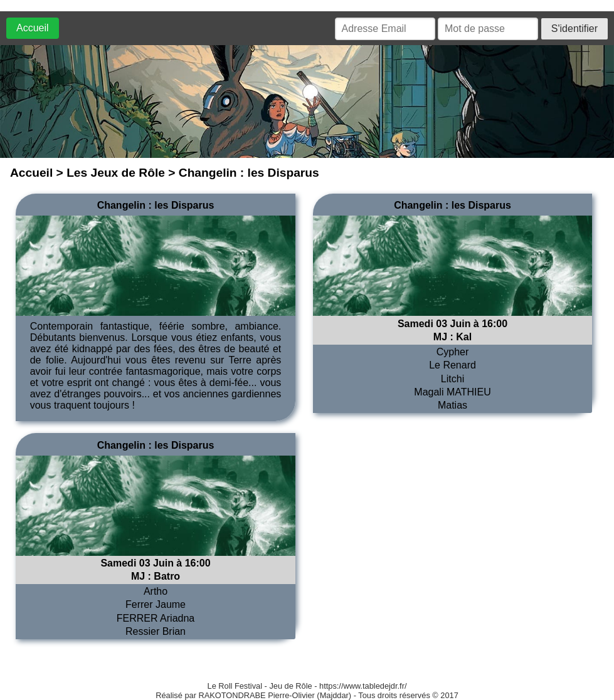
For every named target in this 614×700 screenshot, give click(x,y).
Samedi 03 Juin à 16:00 (453, 324)
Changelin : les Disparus (156, 205)
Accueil (33, 28)
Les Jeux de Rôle (116, 173)
